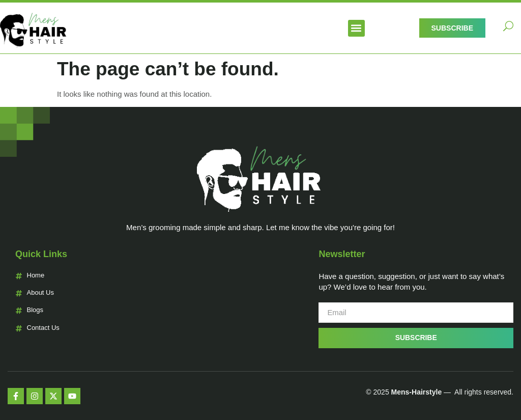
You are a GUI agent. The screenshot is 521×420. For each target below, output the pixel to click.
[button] (356, 28)
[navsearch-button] (508, 28)
